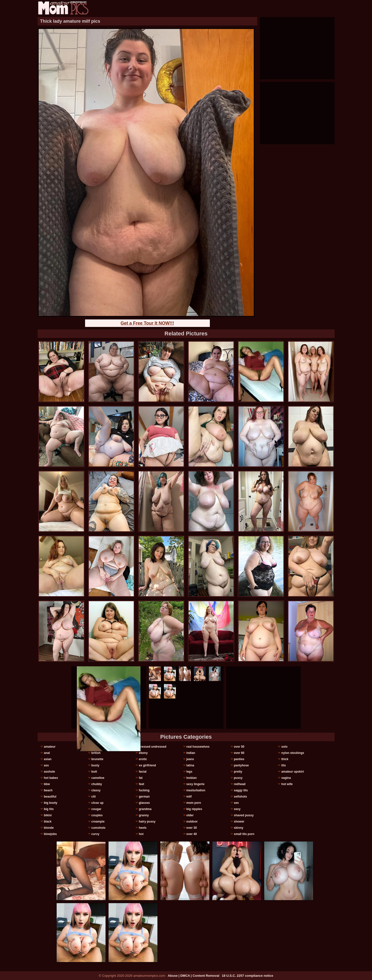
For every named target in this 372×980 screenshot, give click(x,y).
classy (96, 790)
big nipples (194, 809)
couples (97, 815)
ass (46, 765)
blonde (49, 828)
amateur (50, 747)
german (144, 797)
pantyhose (241, 765)
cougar (96, 809)
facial (143, 772)
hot (141, 834)
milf (189, 797)
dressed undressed (152, 747)
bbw (47, 784)
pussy (238, 778)
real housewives (198, 747)
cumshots (98, 828)
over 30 (192, 828)
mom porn (194, 803)
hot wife (287, 784)
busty (95, 765)
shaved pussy (244, 815)
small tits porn (244, 834)
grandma (145, 809)
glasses (144, 803)
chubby (97, 784)
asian (48, 759)
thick (285, 759)
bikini (48, 815)
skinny (239, 828)
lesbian (191, 778)
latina (190, 765)
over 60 (239, 753)
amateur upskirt (293, 772)
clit (93, 797)
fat (141, 778)
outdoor (192, 822)
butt (94, 772)
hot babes (51, 778)
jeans (190, 759)
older (190, 815)
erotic (143, 759)
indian (191, 753)
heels (143, 828)
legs (189, 772)
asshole (50, 772)
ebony (143, 753)
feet (141, 784)
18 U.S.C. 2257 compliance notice (248, 976)
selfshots (240, 797)
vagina (286, 778)
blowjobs (50, 834)
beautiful (50, 797)
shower (239, 822)
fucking (144, 790)
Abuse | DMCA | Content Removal (193, 976)
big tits (49, 809)
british (96, 753)
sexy (237, 809)
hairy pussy (147, 822)
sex (236, 803)
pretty (238, 772)
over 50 (239, 747)
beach (48, 790)
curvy (95, 834)
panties (239, 759)
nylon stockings (293, 753)
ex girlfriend (147, 765)
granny (144, 815)
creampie (98, 822)
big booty (51, 803)
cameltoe (98, 778)
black (48, 822)
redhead (240, 784)
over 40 (192, 834)
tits (284, 765)
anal (47, 753)
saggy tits (241, 790)
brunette (97, 759)
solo (285, 747)
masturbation (196, 790)
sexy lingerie (195, 784)
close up (97, 803)
